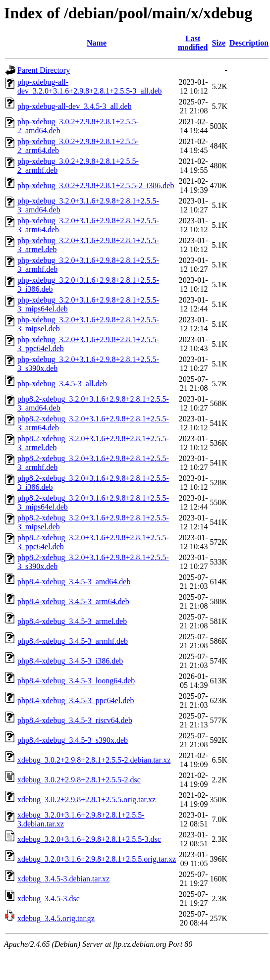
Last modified (193, 43)
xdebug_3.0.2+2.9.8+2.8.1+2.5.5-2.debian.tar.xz (94, 760)
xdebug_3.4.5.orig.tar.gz (56, 918)
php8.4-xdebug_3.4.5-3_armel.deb (72, 621)
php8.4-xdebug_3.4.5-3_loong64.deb (76, 681)
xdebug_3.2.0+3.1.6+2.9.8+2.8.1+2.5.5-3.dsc (89, 839)
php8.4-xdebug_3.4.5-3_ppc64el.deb (76, 700)
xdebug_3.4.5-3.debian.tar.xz (63, 879)
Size (219, 43)
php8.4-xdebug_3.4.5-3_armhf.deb (73, 641)
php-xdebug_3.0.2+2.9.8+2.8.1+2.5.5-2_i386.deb (96, 185)
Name (97, 43)
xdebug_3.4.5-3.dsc (49, 899)
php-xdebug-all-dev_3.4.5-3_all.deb (75, 106)
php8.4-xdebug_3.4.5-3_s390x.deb (73, 740)
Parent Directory (44, 70)
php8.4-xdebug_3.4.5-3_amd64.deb (74, 582)
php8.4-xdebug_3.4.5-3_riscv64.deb (75, 720)
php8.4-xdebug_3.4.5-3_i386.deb (70, 661)
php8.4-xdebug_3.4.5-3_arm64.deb (73, 601)
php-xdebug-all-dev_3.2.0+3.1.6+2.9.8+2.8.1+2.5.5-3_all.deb (90, 86)
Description (249, 43)
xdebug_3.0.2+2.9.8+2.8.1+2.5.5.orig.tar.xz (86, 799)
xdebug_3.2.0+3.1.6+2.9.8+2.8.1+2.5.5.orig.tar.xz (97, 859)
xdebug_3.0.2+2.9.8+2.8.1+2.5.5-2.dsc (79, 780)
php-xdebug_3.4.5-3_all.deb (62, 384)
